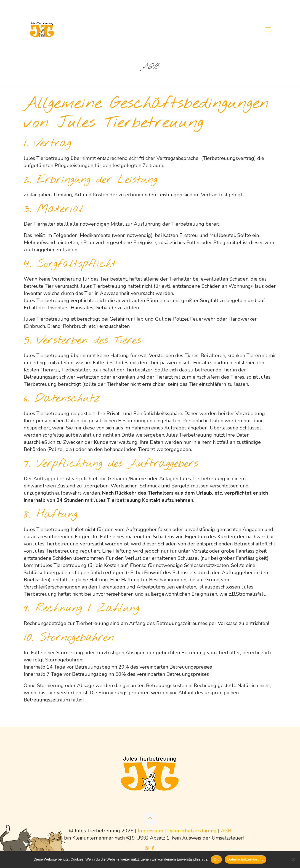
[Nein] (293, 859)
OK (216, 859)
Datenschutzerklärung (192, 831)
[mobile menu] (268, 29)
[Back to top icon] (150, 819)
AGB (226, 831)
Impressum (150, 831)
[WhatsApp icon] (147, 848)
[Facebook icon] (153, 848)
